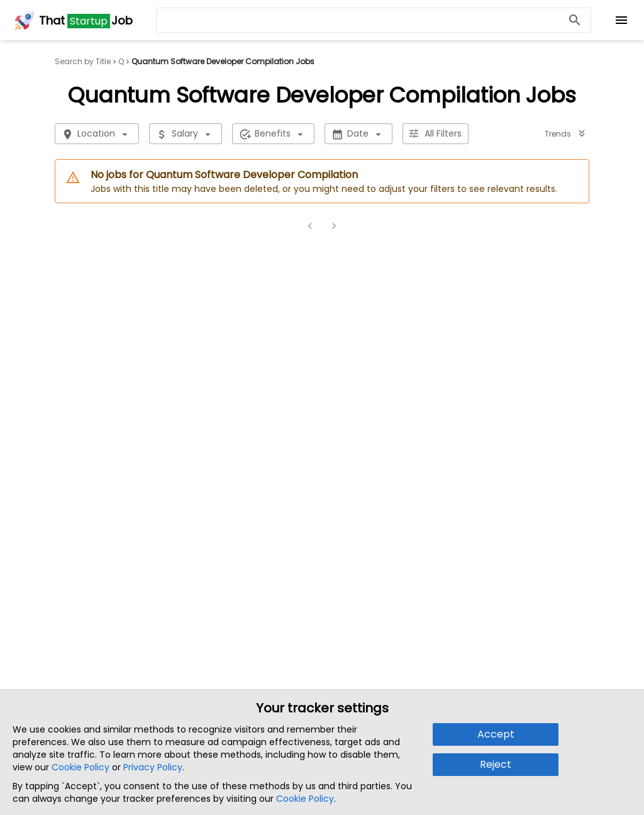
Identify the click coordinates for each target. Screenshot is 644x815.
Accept (496, 734)
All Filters (436, 134)
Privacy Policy (153, 767)
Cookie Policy (80, 767)
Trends (565, 134)
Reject (496, 764)
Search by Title (83, 62)
